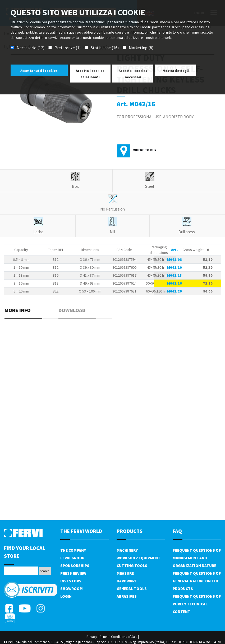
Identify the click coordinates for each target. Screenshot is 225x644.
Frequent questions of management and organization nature (197, 558)
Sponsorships (75, 566)
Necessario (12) (31, 48)
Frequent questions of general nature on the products (197, 581)
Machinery (127, 550)
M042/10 (175, 267)
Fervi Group (72, 558)
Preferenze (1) (68, 48)
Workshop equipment (139, 558)
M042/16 (175, 283)
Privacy (92, 637)
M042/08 (175, 259)
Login (66, 596)
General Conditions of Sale (118, 637)
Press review (73, 573)
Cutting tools (132, 566)
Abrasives (127, 596)
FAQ (177, 531)
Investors (71, 581)
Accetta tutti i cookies (39, 71)
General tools (132, 589)
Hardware (127, 581)
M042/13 (175, 275)
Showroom (72, 589)
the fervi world (81, 531)
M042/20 (175, 291)
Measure (125, 573)
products (130, 531)
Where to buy (145, 150)
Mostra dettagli (176, 71)
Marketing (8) (141, 48)
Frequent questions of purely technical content (197, 604)
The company (73, 550)
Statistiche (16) (105, 48)
